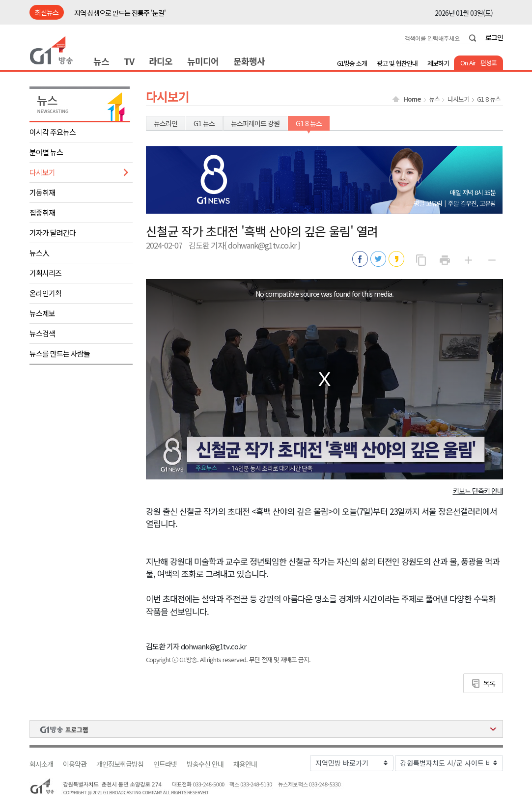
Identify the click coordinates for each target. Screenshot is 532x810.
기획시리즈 (45, 273)
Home (412, 99)
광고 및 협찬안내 (397, 63)
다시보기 (42, 172)
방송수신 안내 (205, 764)
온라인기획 (45, 293)
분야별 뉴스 (46, 152)
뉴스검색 (42, 333)
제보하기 (438, 63)
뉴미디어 (203, 61)
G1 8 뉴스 (489, 99)
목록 (489, 683)
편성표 (489, 63)
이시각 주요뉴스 (53, 132)
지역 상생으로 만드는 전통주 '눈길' (120, 13)
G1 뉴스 (204, 123)
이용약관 (75, 764)
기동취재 (42, 192)
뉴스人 (39, 253)
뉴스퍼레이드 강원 (255, 123)
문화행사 (249, 61)
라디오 (161, 61)
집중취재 (42, 212)
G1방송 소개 (352, 63)
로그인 (494, 37)
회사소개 (41, 764)
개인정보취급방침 (120, 764)
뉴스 (101, 61)
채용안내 (245, 764)
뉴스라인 (166, 123)
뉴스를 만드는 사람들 (60, 353)
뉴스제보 (42, 313)
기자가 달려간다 (53, 233)
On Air (468, 63)
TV (129, 61)
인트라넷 (165, 764)
